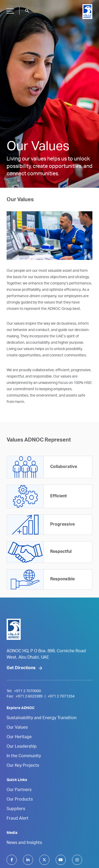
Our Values (17, 728)
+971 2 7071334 (61, 697)
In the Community (24, 756)
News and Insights (24, 843)
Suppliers (16, 809)
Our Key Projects (23, 766)
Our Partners (19, 790)
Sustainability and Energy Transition (42, 718)
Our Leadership (22, 747)
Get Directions (21, 668)
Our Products (20, 800)
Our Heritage (19, 737)
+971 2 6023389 (29, 697)
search (27, 11)
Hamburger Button (10, 9)
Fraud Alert (18, 819)
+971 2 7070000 (27, 691)
